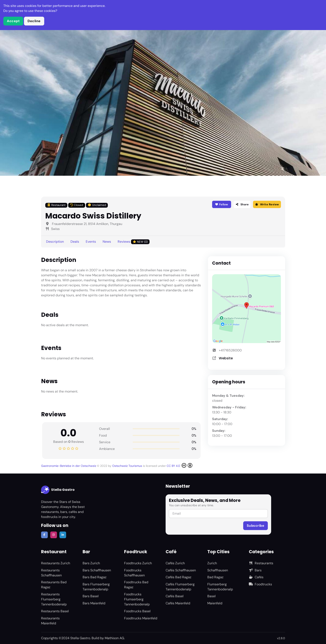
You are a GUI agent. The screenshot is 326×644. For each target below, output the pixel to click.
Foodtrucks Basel (137, 611)
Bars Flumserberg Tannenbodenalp (96, 587)
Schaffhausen (218, 570)
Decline (34, 21)
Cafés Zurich (175, 563)
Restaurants (261, 563)
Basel (211, 596)
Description (55, 242)
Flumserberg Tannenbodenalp (220, 587)
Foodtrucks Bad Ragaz (136, 585)
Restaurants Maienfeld (50, 621)
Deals (75, 242)
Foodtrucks (260, 584)
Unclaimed (97, 205)
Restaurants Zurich (56, 563)
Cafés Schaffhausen (181, 570)
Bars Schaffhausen (97, 570)
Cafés (256, 577)
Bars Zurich (91, 563)
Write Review (267, 204)
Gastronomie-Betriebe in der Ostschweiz (69, 466)
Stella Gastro (58, 490)
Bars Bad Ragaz (94, 577)
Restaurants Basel (55, 611)
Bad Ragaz (215, 577)
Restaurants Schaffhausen (51, 573)
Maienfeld (215, 603)
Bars (255, 570)
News (107, 242)
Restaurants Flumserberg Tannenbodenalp (54, 599)
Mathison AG (114, 638)
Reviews (134, 242)
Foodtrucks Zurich (138, 563)
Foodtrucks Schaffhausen (134, 573)
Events (91, 242)
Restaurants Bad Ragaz (54, 585)
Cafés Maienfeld (178, 603)
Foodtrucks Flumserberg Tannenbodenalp (137, 599)
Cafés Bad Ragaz (178, 577)
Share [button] (242, 204)
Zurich (212, 563)
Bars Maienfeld (94, 603)
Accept (13, 21)
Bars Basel (91, 596)
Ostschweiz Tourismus (128, 466)
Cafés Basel (175, 596)
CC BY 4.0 (179, 465)
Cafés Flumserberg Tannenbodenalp (180, 587)
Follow (222, 204)
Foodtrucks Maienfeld (141, 618)
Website (226, 358)
